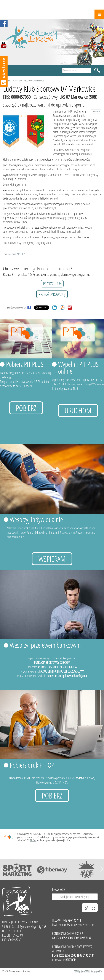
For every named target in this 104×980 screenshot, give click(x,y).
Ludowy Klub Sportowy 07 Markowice (29, 80)
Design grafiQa (96, 971)
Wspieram (52, 559)
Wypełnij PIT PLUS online (78, 368)
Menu (99, 14)
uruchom (78, 410)
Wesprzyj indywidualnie (36, 519)
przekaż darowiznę (52, 294)
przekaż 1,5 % (52, 284)
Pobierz (26, 408)
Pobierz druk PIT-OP (32, 765)
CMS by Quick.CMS (81, 971)
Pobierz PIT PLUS (25, 364)
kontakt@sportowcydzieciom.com (77, 925)
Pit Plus (46, 834)
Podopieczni (8, 80)
